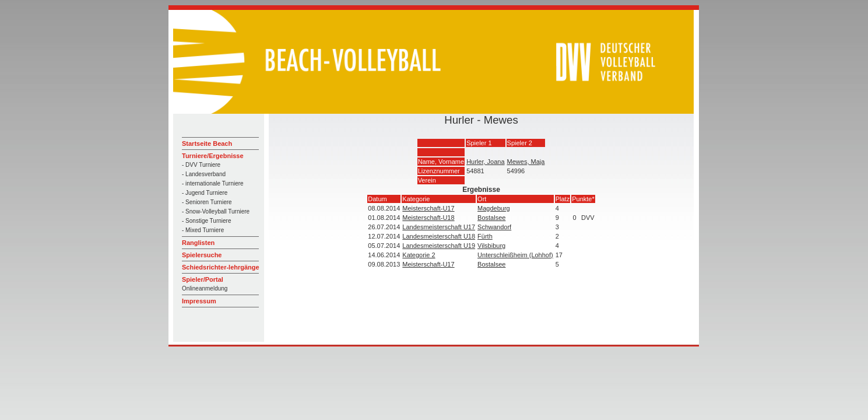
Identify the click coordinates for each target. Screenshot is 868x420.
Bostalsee (491, 218)
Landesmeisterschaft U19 (439, 246)
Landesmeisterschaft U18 (439, 236)
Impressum (199, 301)
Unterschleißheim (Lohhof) (515, 255)
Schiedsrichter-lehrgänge (221, 267)
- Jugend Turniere (205, 193)
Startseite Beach (207, 143)
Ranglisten (198, 243)
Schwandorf (494, 227)
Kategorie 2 (419, 255)
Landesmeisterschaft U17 (439, 227)
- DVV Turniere (201, 165)
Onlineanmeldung (205, 288)
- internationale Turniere (213, 183)
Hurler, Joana (485, 162)
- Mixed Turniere (203, 230)
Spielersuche (202, 255)
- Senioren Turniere (207, 202)
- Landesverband (204, 174)
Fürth (485, 236)
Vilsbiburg (491, 246)
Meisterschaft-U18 (428, 218)
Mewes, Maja (526, 162)
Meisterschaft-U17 (428, 208)
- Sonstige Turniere (207, 221)
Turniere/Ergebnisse (213, 156)
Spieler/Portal (203, 279)
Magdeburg (494, 208)
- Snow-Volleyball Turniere (216, 211)
